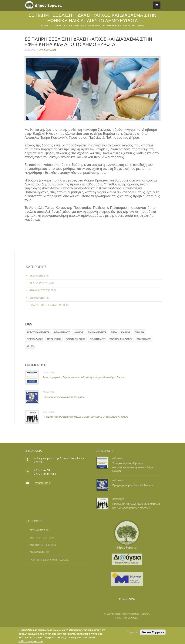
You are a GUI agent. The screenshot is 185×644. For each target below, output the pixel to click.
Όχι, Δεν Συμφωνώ (153, 632)
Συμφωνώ (133, 632)
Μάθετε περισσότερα (31, 641)
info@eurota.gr (43, 483)
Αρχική (44, 26)
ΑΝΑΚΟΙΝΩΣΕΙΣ (48, 50)
